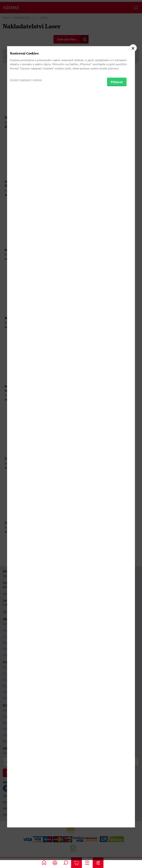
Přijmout (117, 451)
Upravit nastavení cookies (26, 449)
